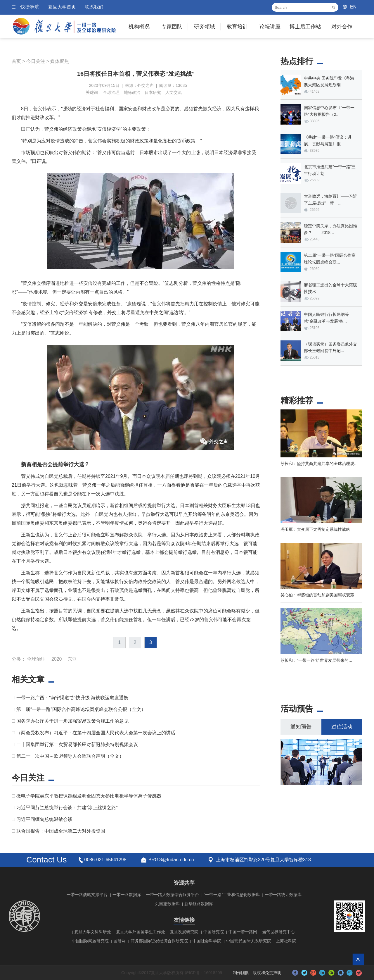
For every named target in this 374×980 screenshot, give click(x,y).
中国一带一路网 (243, 932)
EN (353, 7)
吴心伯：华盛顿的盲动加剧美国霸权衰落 (317, 595)
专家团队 (172, 27)
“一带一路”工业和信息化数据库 (232, 895)
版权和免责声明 (267, 973)
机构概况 (139, 27)
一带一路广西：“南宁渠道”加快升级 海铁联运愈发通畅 (72, 698)
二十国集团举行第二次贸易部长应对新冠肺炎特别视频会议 (77, 744)
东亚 (72, 659)
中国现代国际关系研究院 (249, 941)
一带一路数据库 (127, 895)
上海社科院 (286, 941)
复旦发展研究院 (184, 932)
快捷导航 (30, 7)
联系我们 (94, 7)
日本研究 (153, 92)
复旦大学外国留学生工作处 (141, 932)
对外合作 (342, 27)
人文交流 (174, 92)
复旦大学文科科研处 (93, 932)
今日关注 (36, 61)
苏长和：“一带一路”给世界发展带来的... (316, 660)
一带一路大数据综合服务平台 (172, 895)
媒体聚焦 (60, 61)
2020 (57, 659)
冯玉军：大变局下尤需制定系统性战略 (315, 529)
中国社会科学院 (207, 941)
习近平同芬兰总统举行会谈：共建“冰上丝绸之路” (67, 808)
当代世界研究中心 (278, 932)
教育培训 (237, 27)
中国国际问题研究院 (90, 941)
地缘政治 (132, 92)
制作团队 (241, 973)
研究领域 (205, 27)
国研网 (120, 941)
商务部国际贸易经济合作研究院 (159, 941)
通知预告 (301, 727)
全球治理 (111, 92)
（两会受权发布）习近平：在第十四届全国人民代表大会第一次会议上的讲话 (96, 733)
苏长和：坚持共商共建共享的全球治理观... (319, 464)
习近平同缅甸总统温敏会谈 (44, 819)
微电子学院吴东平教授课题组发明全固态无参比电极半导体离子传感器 (89, 796)
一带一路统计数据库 (283, 895)
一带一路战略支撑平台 (87, 895)
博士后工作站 (305, 27)
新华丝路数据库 (199, 904)
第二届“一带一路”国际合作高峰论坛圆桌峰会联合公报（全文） (81, 709)
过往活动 (342, 727)
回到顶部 (358, 959)
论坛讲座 (270, 27)
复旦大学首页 (62, 7)
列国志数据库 (167, 904)
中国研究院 (214, 932)
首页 (16, 61)
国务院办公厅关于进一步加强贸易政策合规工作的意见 (72, 721)
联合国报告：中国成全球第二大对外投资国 (61, 831)
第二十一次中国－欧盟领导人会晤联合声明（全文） (70, 756)
